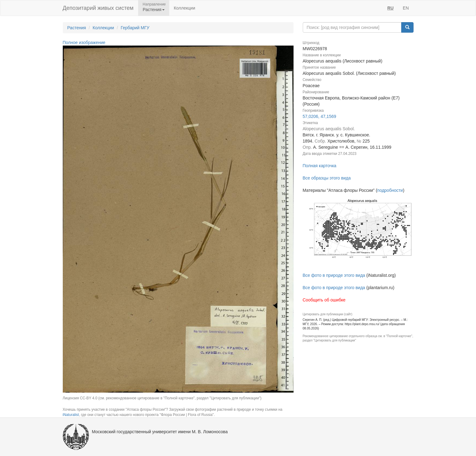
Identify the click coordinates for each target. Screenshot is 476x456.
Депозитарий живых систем (98, 8)
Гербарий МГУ (135, 28)
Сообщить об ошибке (324, 300)
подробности (390, 190)
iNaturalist (71, 415)
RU (390, 8)
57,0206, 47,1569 (320, 116)
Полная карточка (320, 166)
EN (406, 8)
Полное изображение (84, 42)
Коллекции (185, 8)
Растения (77, 28)
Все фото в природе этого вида (334, 275)
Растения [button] (154, 10)
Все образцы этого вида (327, 178)
